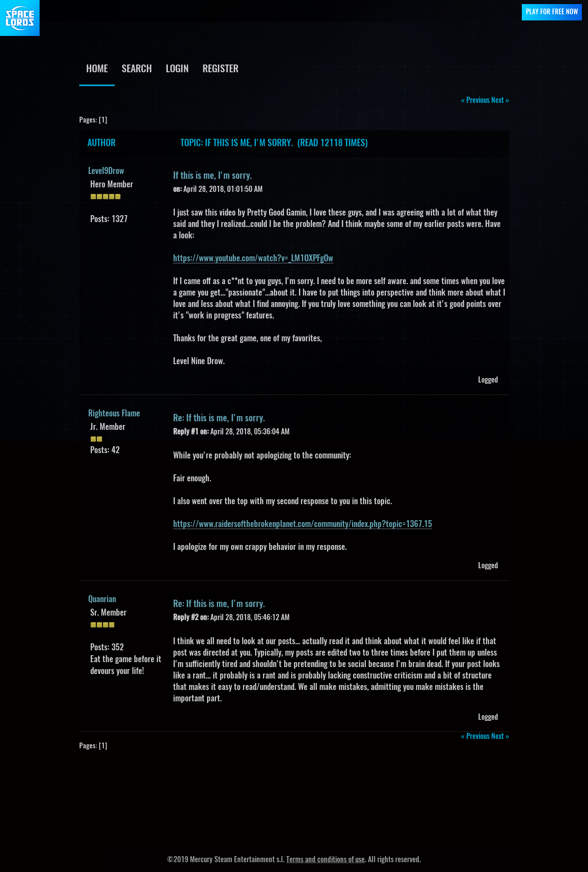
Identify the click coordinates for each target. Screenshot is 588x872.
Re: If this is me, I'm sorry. (219, 418)
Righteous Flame (114, 414)
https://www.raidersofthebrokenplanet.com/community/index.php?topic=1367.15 (303, 525)
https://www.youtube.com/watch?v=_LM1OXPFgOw (253, 259)
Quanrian (102, 600)
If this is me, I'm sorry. (213, 176)
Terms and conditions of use (325, 860)
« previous (475, 101)
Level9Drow (106, 171)
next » (500, 101)
